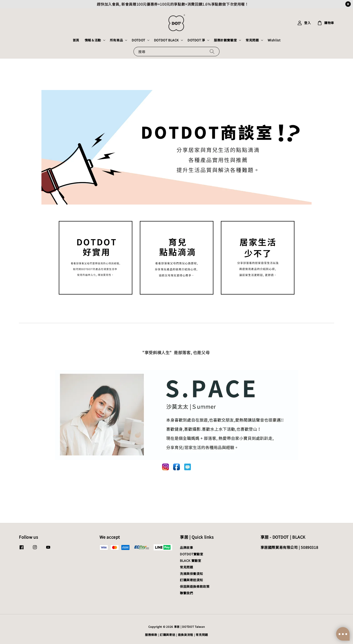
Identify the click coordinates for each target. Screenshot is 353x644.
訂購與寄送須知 (191, 580)
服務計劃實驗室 (225, 40)
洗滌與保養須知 (191, 574)
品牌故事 (186, 548)
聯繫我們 (186, 593)
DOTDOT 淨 (196, 40)
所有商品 (116, 40)
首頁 (76, 40)
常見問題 (252, 40)
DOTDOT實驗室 (191, 554)
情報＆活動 (93, 40)
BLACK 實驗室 (190, 561)
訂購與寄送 (168, 635)
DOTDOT (138, 40)
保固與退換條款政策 (195, 586)
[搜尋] (212, 51)
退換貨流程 (186, 635)
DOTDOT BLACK (166, 40)
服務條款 (151, 635)
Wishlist (274, 40)
